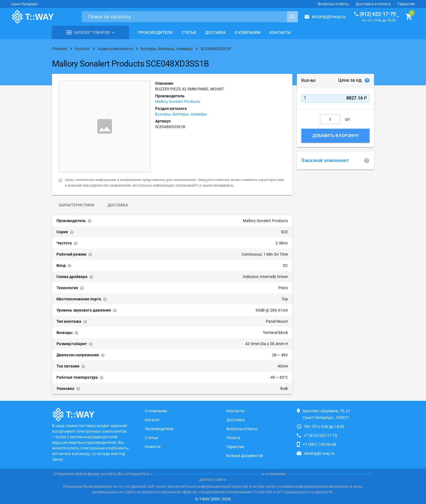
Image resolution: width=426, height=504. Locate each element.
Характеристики (76, 205)
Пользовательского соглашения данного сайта (329, 474)
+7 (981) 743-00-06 (319, 444)
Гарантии (235, 447)
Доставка (215, 32)
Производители (155, 32)
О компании (248, 32)
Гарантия (406, 4)
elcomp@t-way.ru (329, 17)
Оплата (233, 438)
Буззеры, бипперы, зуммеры (181, 114)
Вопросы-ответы (333, 4)
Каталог (152, 420)
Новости (153, 447)
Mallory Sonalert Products (178, 102)
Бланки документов (245, 456)
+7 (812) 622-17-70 (320, 435)
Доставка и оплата (373, 4)
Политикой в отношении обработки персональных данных (207, 474)
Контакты (280, 32)
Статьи (189, 32)
